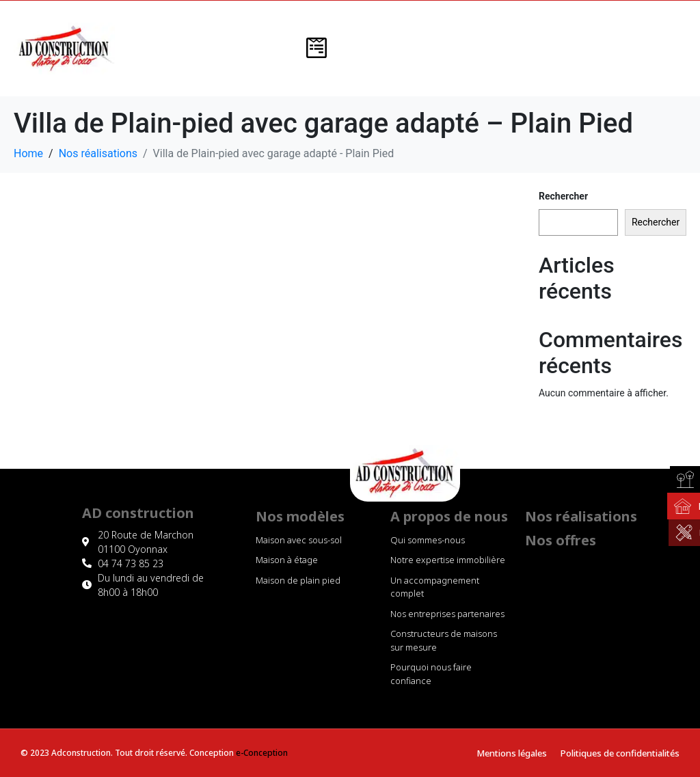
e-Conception (262, 753)
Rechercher (563, 196)
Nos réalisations (581, 516)
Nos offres (561, 540)
